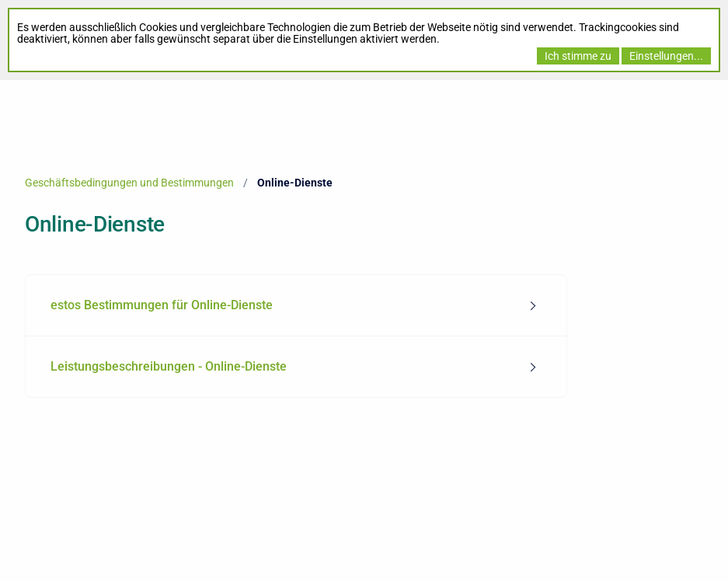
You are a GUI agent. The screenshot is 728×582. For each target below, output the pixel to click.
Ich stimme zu (578, 56)
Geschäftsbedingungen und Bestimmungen (129, 183)
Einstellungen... (666, 56)
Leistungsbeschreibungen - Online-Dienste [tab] (169, 366)
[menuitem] (296, 306)
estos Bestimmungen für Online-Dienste (162, 305)
